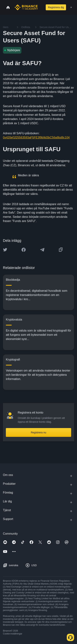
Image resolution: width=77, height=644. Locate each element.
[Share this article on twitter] (5, 250)
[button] (71, 7)
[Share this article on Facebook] (24, 250)
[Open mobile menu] (71, 7)
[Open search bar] (40, 7)
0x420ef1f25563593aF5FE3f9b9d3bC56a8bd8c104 (36, 138)
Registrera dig (56, 7)
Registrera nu (38, 432)
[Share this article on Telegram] (42, 250)
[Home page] (26, 7)
